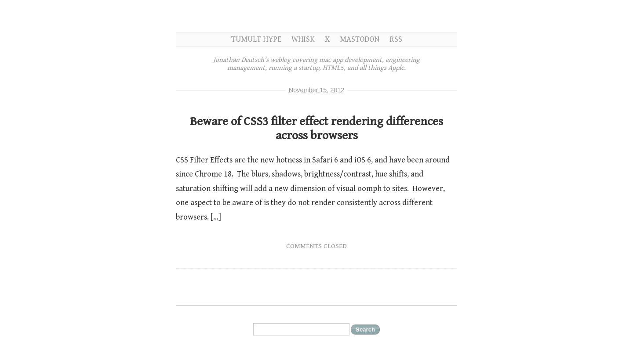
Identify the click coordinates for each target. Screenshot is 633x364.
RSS (396, 39)
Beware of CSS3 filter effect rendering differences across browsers (316, 129)
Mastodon (360, 39)
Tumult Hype (256, 39)
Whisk (303, 39)
